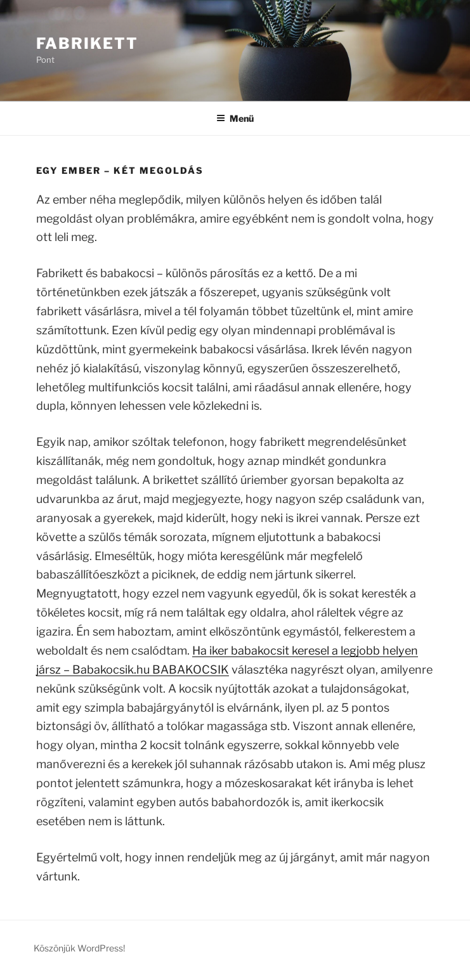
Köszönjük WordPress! (79, 948)
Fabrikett (87, 43)
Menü (235, 118)
